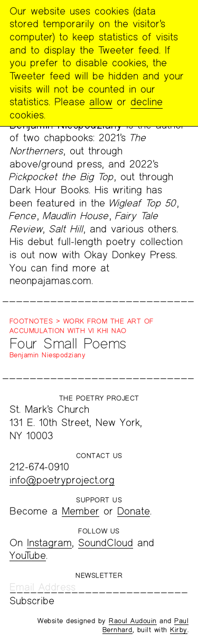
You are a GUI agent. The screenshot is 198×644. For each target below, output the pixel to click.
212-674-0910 (39, 467)
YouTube (28, 555)
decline (147, 102)
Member (81, 511)
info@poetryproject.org (62, 480)
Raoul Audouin (133, 621)
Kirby (179, 630)
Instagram (49, 542)
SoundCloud (106, 542)
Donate (134, 511)
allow (101, 102)
